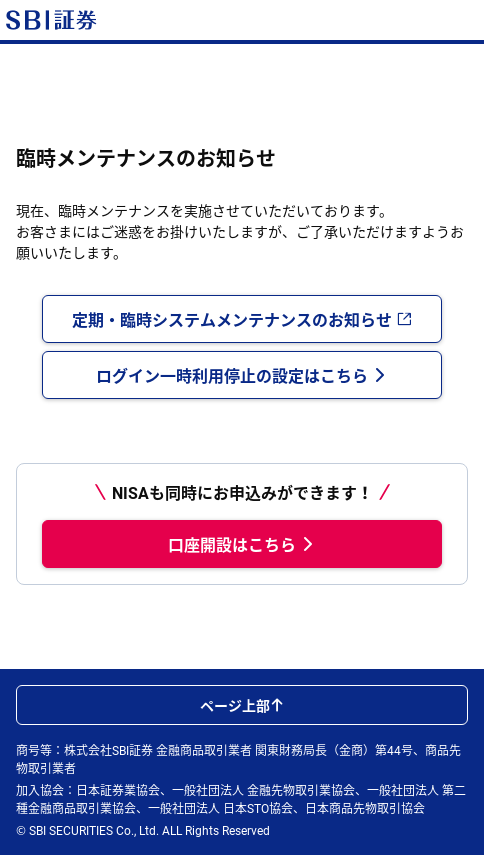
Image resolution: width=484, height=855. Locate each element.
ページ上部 (242, 705)
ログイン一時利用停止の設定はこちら (242, 375)
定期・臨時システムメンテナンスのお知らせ (242, 319)
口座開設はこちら (242, 544)
